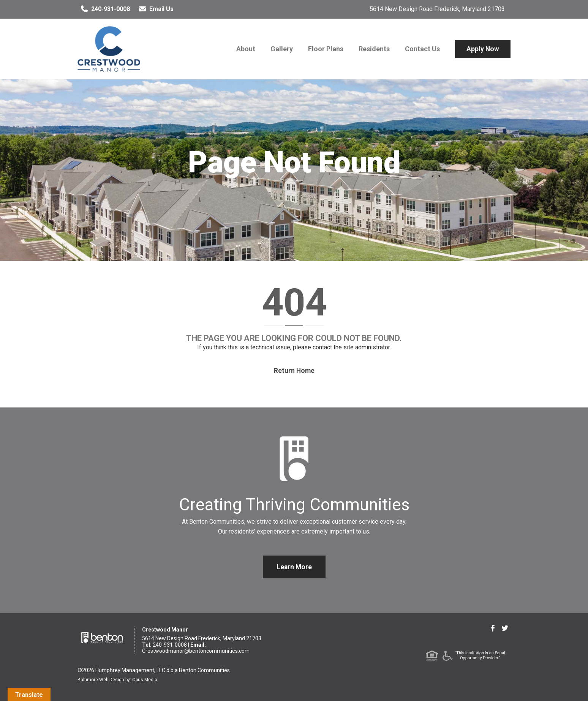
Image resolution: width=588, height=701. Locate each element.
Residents (374, 49)
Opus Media (145, 680)
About (246, 49)
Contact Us (422, 49)
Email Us (155, 9)
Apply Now (483, 49)
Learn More (294, 567)
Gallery (282, 49)
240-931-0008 (104, 9)
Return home (294, 371)
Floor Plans (326, 49)
